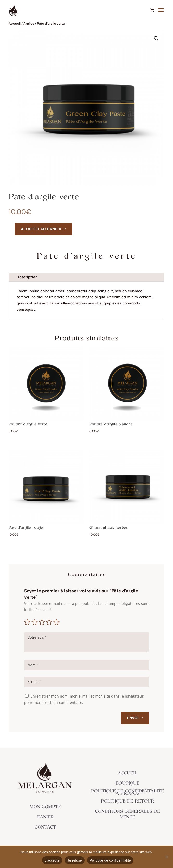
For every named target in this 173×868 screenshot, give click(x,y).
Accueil (15, 24)
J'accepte (52, 860)
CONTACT (45, 827)
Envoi (133, 718)
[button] (156, 38)
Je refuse (75, 860)
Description (27, 277)
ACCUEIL (127, 773)
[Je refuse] (166, 857)
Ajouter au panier (41, 229)
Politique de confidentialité (110, 860)
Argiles (29, 24)
